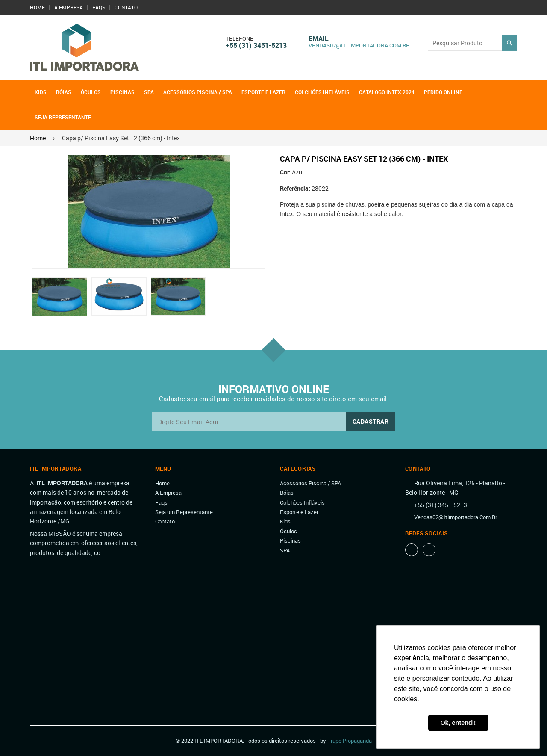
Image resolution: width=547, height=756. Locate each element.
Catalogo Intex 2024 (387, 92)
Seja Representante (63, 117)
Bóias (64, 92)
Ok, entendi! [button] (458, 723)
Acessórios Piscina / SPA (198, 92)
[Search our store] (465, 43)
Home (37, 7)
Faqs (99, 7)
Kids (41, 92)
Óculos (91, 92)
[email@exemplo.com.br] (273, 422)
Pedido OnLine (443, 92)
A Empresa (69, 7)
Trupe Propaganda (350, 741)
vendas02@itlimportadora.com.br (359, 45)
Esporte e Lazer (263, 92)
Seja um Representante (184, 512)
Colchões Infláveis (322, 92)
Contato (126, 7)
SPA (149, 92)
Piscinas (122, 92)
